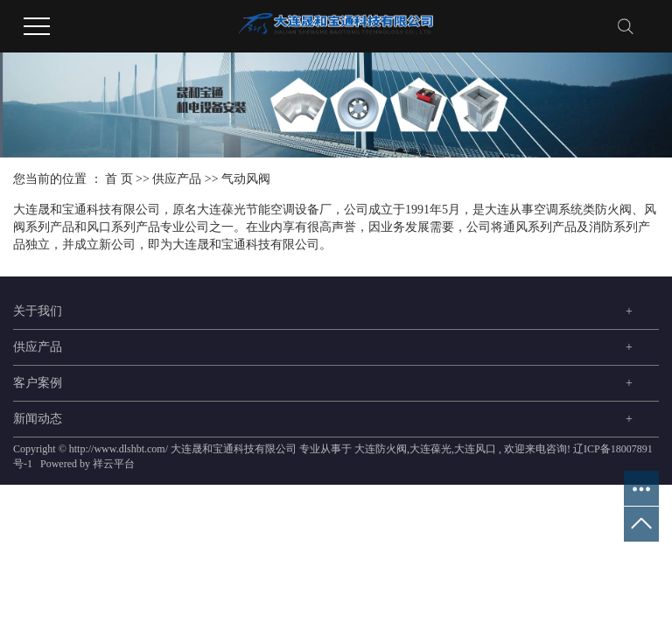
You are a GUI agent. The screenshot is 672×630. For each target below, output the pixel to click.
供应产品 (177, 179)
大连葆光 (430, 449)
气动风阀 (246, 179)
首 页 (119, 179)
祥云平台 (114, 464)
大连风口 (475, 449)
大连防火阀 (381, 449)
